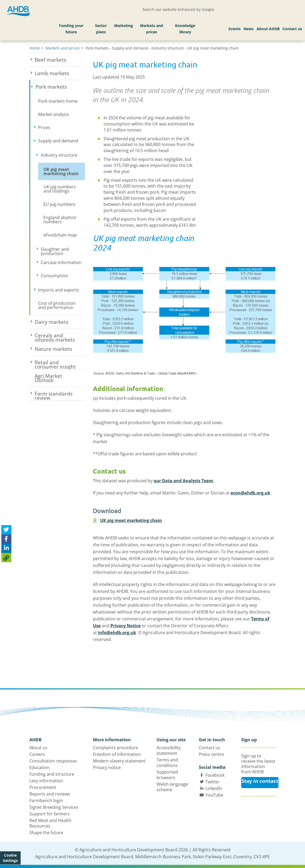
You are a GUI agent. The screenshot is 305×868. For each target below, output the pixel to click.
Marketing (124, 26)
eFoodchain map (60, 235)
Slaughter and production (63, 251)
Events (235, 29)
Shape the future (46, 833)
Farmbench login (46, 801)
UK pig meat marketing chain (61, 171)
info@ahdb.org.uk (117, 633)
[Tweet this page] (6, 530)
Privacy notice (107, 767)
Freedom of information (117, 754)
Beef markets (60, 60)
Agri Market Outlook (48, 378)
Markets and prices (152, 29)
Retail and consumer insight (60, 364)
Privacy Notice (125, 626)
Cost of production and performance (57, 305)
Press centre (211, 754)
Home (35, 48)
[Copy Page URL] (6, 558)
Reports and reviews (50, 794)
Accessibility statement (169, 750)
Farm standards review (60, 395)
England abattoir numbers (60, 220)
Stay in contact (260, 781)
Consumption (63, 276)
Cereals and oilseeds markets (60, 337)
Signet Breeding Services (54, 807)
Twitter (212, 782)
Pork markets (60, 87)
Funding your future (71, 29)
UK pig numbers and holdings (60, 189)
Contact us (292, 29)
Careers (37, 754)
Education (39, 767)
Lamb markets (60, 73)
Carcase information (63, 262)
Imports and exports (62, 290)
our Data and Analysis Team (183, 481)
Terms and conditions (167, 763)
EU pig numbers (59, 204)
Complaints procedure (115, 748)
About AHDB (268, 29)
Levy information (46, 781)
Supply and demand (62, 141)
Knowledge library (185, 29)
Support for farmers (50, 814)
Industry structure (63, 155)
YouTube (214, 795)
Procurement (43, 787)
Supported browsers (167, 775)
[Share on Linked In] (6, 548)
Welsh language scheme (172, 787)
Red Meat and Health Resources (50, 823)
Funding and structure (52, 774)
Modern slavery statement (119, 761)
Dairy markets (60, 322)
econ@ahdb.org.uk (250, 493)
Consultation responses (53, 761)
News (249, 29)
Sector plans (101, 29)
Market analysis (54, 114)
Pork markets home (58, 101)
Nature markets (60, 349)
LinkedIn (214, 788)
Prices (61, 128)
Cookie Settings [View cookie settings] (10, 858)
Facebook (215, 775)
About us (38, 748)
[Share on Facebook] (6, 539)
